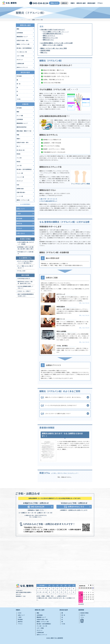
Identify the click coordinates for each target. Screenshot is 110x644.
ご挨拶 (19, 214)
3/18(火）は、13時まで (24, 291)
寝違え (18, 139)
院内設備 (19, 76)
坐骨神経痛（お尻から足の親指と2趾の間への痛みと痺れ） (26, 248)
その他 (29, 20)
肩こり (18, 146)
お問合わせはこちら (76, 507)
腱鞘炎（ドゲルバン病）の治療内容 (53, 45)
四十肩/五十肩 (21, 150)
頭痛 (18, 135)
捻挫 (18, 185)
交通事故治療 (20, 63)
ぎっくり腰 (20, 116)
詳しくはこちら (84, 303)
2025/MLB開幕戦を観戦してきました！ (25, 287)
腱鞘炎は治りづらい (48, 40)
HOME (20, 613)
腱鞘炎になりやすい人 (49, 36)
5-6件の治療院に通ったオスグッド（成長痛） (26, 243)
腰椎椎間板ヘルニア (22, 37)
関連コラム (44, 52)
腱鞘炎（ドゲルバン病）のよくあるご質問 (54, 48)
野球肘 (18, 162)
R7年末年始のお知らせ (24, 279)
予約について (54, 3)
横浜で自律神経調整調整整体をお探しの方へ (26, 295)
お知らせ (64, 3)
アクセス (100, 3)
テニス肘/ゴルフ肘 (22, 52)
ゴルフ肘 (19, 165)
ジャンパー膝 (20, 177)
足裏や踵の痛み (21, 192)
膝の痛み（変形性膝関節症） (25, 48)
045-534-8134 (41, 3)
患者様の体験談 (45, 50)
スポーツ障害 (20, 56)
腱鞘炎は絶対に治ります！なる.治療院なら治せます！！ (62, 435)
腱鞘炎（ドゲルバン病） (23, 44)
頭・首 (18, 84)
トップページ (22, 20)
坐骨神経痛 (20, 33)
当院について (21, 209)
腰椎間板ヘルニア (41, 617)
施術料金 (19, 223)
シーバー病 (20, 196)
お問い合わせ (21, 233)
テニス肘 (19, 158)
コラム (82, 617)
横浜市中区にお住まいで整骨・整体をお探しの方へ (25, 282)
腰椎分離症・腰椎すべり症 (24, 131)
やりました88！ (22, 271)
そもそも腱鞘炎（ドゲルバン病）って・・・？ (56, 32)
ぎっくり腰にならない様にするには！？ (25, 267)
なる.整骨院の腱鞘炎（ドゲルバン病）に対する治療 (56, 43)
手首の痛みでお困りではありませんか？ (53, 29)
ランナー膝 (20, 173)
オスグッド (20, 60)
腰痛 (18, 29)
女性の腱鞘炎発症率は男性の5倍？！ (53, 34)
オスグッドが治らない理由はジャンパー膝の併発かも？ (25, 262)
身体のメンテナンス (22, 67)
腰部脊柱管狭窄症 (22, 127)
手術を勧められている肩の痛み (25, 253)
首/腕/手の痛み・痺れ (23, 40)
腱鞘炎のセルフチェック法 (50, 38)
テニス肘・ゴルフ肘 (42, 626)
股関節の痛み (20, 189)
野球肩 (18, 154)
